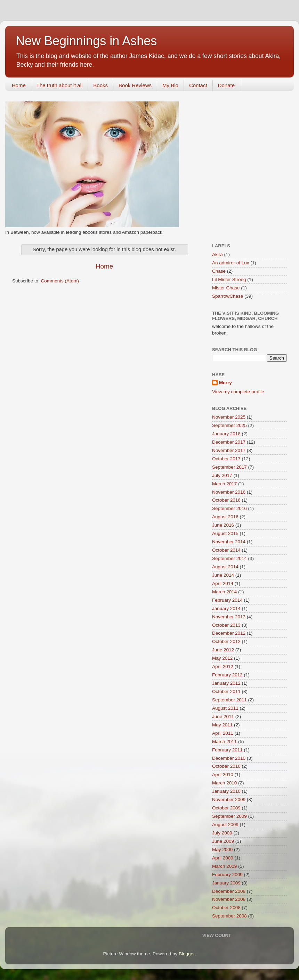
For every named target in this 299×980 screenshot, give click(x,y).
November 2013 (229, 617)
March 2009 (224, 866)
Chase (219, 271)
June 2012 (223, 650)
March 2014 (224, 592)
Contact (198, 85)
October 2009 (226, 808)
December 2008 (229, 891)
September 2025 (229, 425)
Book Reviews (135, 85)
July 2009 (222, 833)
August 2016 (225, 517)
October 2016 (226, 500)
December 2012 (229, 633)
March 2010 (224, 783)
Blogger (187, 954)
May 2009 (222, 850)
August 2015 (225, 533)
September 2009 (229, 816)
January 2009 (226, 883)
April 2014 (223, 583)
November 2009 (229, 800)
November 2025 (229, 417)
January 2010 (226, 791)
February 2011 (227, 750)
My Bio (170, 85)
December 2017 (229, 442)
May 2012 (222, 658)
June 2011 (223, 717)
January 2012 (226, 683)
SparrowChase (228, 296)
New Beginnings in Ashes (86, 41)
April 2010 (223, 775)
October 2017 (226, 459)
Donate (226, 85)
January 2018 (226, 434)
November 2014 (229, 542)
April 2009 (223, 858)
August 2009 (225, 825)
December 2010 (229, 758)
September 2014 (229, 558)
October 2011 (226, 691)
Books (100, 85)
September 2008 (229, 916)
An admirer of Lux (231, 263)
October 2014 (226, 550)
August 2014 (225, 567)
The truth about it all (60, 85)
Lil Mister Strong (229, 279)
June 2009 (223, 841)
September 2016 (229, 508)
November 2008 (229, 899)
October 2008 (226, 908)
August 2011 (225, 708)
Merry (225, 383)
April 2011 (223, 733)
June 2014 (223, 575)
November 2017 (229, 450)
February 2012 (227, 675)
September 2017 (229, 467)
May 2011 (222, 725)
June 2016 (223, 525)
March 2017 (224, 484)
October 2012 (226, 641)
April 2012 (223, 666)
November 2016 (229, 492)
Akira (217, 254)
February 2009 (227, 875)
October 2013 (226, 625)
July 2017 (222, 475)
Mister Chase (226, 288)
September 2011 (229, 700)
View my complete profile (238, 392)
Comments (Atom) (60, 281)
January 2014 (226, 608)
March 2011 (224, 742)
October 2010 (226, 766)
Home (19, 85)
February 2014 (227, 600)
